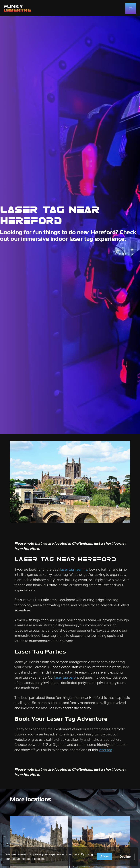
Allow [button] (104, 856)
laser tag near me (74, 570)
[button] (131, 8)
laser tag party (65, 678)
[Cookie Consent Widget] (70, 857)
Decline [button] (125, 857)
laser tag (105, 750)
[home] (17, 8)
